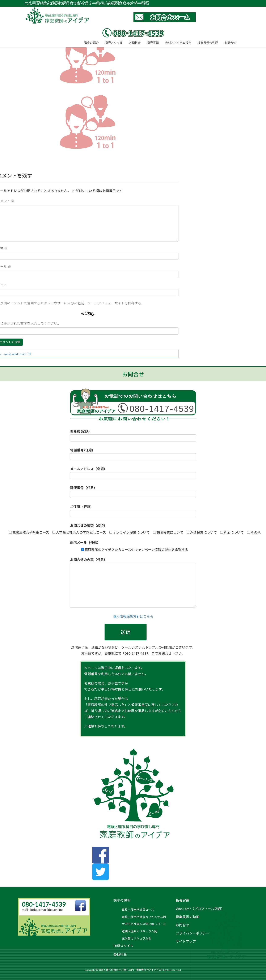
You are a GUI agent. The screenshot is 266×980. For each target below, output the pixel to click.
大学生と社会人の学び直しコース (144, 924)
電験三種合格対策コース (138, 910)
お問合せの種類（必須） (89, 525)
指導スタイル (123, 946)
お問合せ (182, 925)
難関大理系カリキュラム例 (139, 931)
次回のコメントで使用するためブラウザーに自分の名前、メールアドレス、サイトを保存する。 (72, 303)
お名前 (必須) (133, 435)
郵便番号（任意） (133, 492)
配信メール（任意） (85, 542)
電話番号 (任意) (133, 454)
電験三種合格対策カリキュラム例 (144, 917)
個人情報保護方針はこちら (133, 616)
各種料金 (120, 954)
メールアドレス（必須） (133, 473)
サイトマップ (186, 941)
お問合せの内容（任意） (133, 583)
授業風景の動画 (187, 917)
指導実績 (182, 900)
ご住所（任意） (133, 511)
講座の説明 (122, 900)
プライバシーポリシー (193, 933)
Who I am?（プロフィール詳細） (200, 909)
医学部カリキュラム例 (136, 938)
